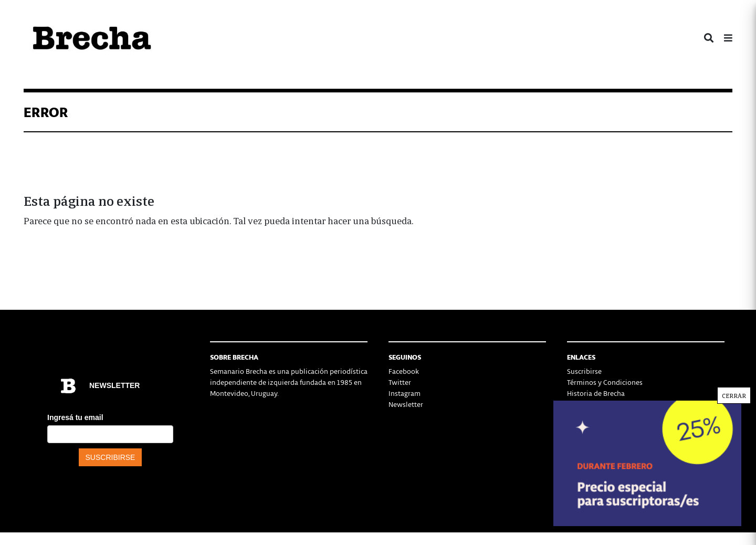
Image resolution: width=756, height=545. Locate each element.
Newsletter (406, 404)
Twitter (400, 382)
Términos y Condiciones (605, 382)
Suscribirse (584, 371)
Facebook (404, 371)
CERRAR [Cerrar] (734, 395)
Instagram (405, 393)
